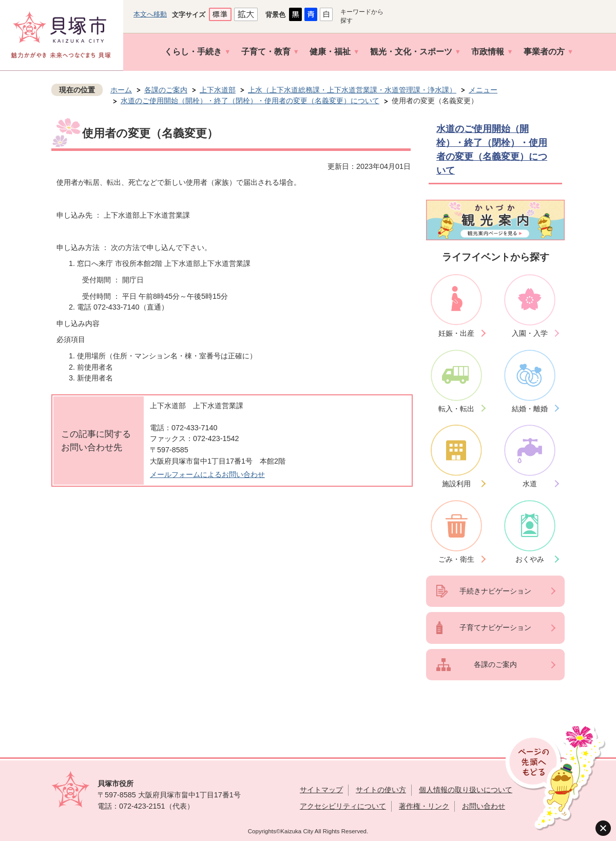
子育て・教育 (266, 52)
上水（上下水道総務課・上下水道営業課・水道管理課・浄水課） (352, 90)
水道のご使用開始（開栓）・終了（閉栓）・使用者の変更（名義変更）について (250, 101)
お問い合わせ (484, 806)
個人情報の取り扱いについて (466, 790)
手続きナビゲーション (495, 591)
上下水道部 (218, 90)
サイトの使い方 (381, 790)
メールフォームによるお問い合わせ (207, 474)
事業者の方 (544, 52)
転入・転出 (456, 409)
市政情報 (488, 52)
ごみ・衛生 (456, 559)
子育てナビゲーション (495, 627)
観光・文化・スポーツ (411, 52)
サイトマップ (321, 790)
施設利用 (456, 484)
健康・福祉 (330, 52)
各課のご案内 (166, 90)
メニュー (483, 90)
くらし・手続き (193, 52)
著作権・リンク (424, 806)
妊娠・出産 (456, 333)
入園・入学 (530, 333)
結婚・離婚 (530, 409)
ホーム (121, 90)
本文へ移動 (150, 14)
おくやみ (530, 559)
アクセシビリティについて (343, 806)
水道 (530, 484)
